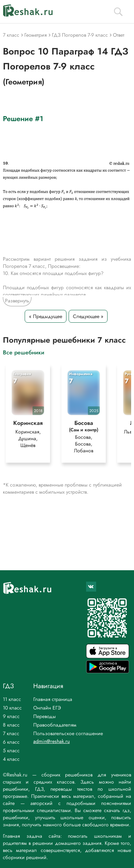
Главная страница (53, 699)
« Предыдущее (46, 316)
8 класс (11, 725)
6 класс (11, 742)
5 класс (11, 750)
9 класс (11, 716)
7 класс (11, 733)
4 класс (11, 759)
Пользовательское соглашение (68, 733)
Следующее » (88, 316)
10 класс (12, 708)
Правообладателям (55, 725)
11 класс (12, 699)
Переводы (44, 716)
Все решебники (24, 352)
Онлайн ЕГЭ (47, 708)
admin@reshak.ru (51, 741)
